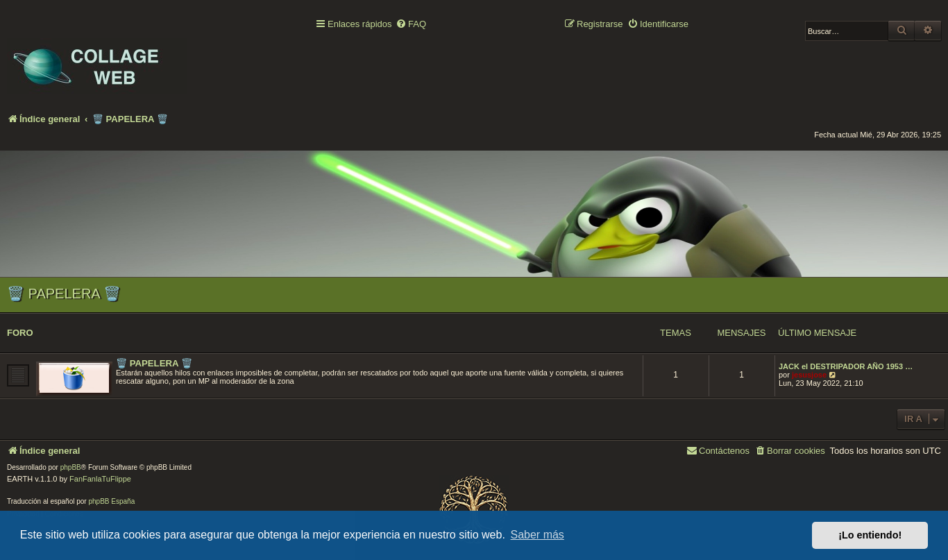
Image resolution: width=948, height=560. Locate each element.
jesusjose (809, 375)
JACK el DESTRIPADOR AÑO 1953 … (846, 366)
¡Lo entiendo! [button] (870, 535)
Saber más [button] (538, 535)
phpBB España (111, 501)
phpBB (71, 467)
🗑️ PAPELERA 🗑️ (64, 294)
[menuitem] (411, 25)
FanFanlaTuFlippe (100, 479)
